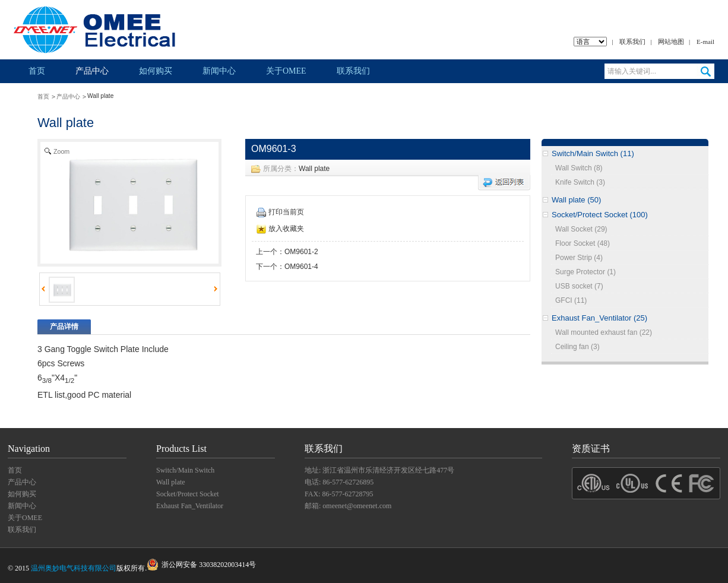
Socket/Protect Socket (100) (600, 215)
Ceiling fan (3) (577, 347)
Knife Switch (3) (580, 182)
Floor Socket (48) (583, 243)
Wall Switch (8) (579, 168)
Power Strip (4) (579, 258)
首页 (37, 71)
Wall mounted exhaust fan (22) (604, 332)
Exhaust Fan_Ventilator (190, 506)
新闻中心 (219, 71)
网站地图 (671, 42)
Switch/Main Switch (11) (593, 153)
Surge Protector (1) (585, 272)
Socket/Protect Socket (188, 494)
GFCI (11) (571, 300)
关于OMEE (286, 71)
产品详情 (64, 327)
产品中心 (92, 71)
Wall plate (314, 169)
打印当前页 (280, 212)
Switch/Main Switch (185, 470)
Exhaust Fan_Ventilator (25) (599, 318)
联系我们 (632, 42)
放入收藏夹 (280, 229)
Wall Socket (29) (581, 229)
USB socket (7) (579, 286)
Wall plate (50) (576, 200)
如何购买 (156, 71)
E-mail (705, 42)
